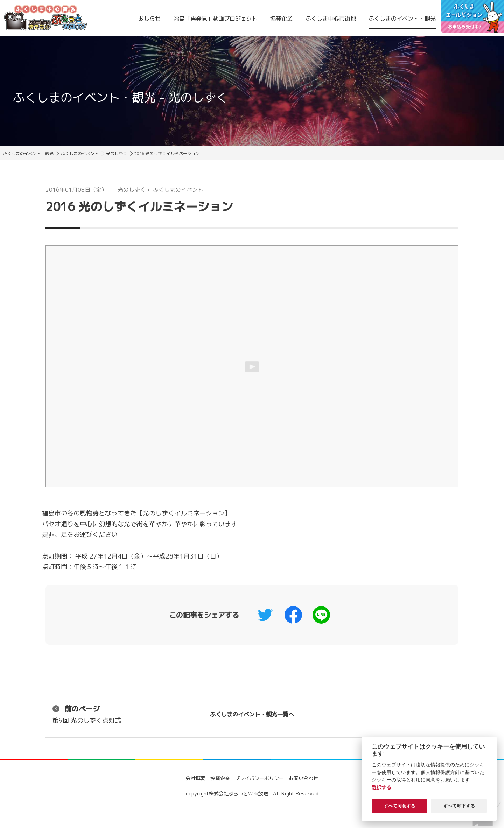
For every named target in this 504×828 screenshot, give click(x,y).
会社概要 (196, 778)
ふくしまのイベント (80, 153)
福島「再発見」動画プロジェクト (216, 19)
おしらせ (149, 19)
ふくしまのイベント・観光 (402, 19)
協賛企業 (281, 19)
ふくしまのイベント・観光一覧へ (252, 714)
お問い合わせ (303, 778)
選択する (381, 788)
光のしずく (117, 153)
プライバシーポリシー (259, 778)
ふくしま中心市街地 (331, 19)
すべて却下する (459, 806)
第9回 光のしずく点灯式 (87, 714)
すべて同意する (400, 806)
